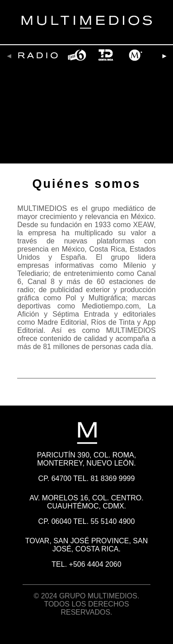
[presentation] (9, 56)
